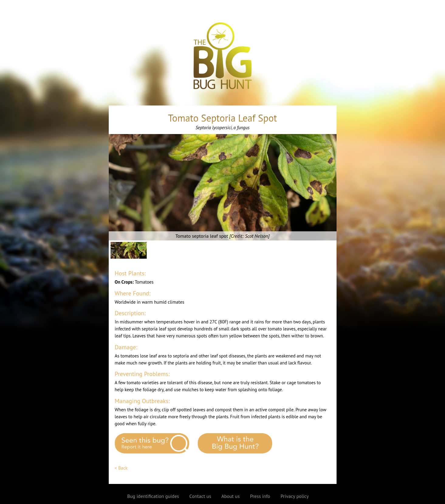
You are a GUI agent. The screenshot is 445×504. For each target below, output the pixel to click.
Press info (260, 496)
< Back (121, 468)
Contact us (200, 496)
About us (231, 496)
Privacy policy (295, 496)
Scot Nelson (256, 236)
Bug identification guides (153, 496)
